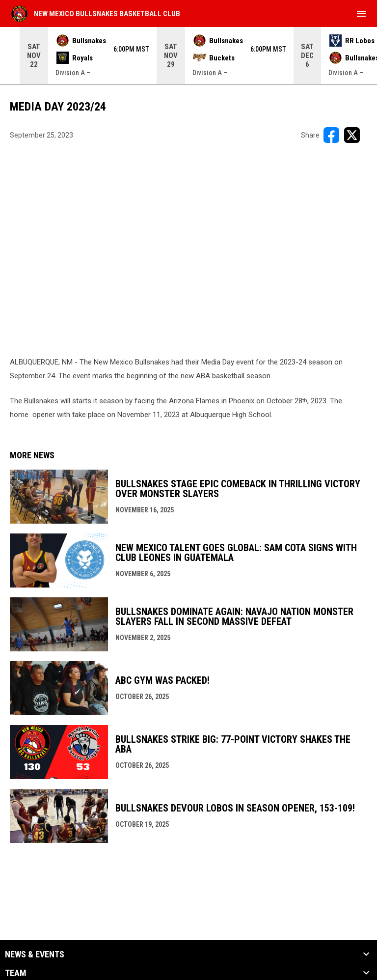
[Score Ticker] (188, 56)
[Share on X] (352, 135)
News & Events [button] (35, 954)
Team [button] (16, 973)
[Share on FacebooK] (331, 135)
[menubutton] (361, 14)
